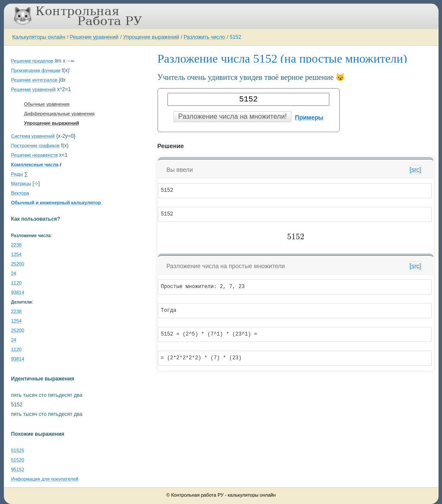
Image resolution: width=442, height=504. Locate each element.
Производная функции (36, 70)
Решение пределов (32, 61)
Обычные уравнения (47, 104)
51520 (18, 460)
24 (14, 273)
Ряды (17, 174)
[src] (415, 170)
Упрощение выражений (151, 37)
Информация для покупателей (45, 479)
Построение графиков (36, 146)
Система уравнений (33, 136)
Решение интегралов (34, 80)
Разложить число (205, 37)
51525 (18, 450)
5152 (235, 37)
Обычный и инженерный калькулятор (56, 203)
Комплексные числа (35, 165)
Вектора (20, 193)
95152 (18, 469)
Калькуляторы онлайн (39, 37)
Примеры (309, 117)
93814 (18, 292)
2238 (16, 245)
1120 (16, 283)
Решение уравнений (94, 37)
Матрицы (21, 184)
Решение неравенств (35, 155)
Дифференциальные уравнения (60, 114)
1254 (16, 254)
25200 (18, 264)
